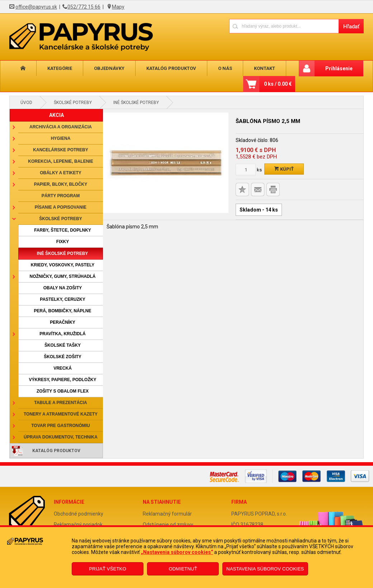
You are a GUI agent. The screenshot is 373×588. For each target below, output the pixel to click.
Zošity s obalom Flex (63, 391)
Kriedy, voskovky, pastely (63, 265)
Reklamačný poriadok (78, 525)
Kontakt (255, 68)
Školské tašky (63, 345)
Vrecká (63, 368)
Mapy (118, 7)
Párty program (61, 196)
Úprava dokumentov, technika (61, 437)
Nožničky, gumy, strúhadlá (62, 276)
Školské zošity (63, 357)
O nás (218, 68)
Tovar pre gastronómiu (61, 426)
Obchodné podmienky (79, 514)
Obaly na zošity (63, 288)
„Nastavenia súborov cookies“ (177, 552)
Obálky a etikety (61, 173)
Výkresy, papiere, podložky (63, 380)
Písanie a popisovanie (61, 207)
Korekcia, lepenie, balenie (60, 161)
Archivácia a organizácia (61, 127)
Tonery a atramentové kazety (61, 414)
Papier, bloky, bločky (61, 184)
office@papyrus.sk (36, 7)
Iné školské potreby (136, 103)
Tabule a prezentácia (61, 403)
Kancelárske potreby (60, 150)
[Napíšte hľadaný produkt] (284, 26)
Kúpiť (284, 169)
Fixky (63, 242)
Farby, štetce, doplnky (63, 230)
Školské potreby (73, 103)
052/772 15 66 (84, 7)
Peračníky (63, 322)
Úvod (26, 103)
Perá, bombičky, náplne (62, 311)
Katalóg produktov (166, 68)
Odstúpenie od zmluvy (168, 525)
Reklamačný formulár (167, 514)
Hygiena (61, 138)
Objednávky (105, 68)
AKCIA (56, 115)
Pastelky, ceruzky (62, 299)
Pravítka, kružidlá (62, 334)
